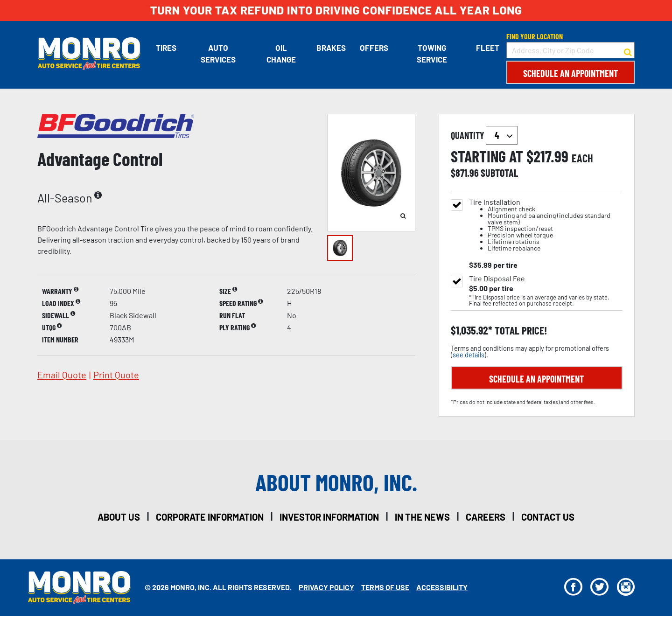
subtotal (499, 173)
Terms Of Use (385, 587)
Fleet (488, 48)
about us (119, 517)
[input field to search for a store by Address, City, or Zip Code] (570, 50)
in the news (422, 517)
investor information (329, 517)
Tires (166, 48)
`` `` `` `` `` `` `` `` (502, 135)
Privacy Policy (326, 587)
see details (469, 355)
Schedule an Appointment (570, 73)
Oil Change (281, 54)
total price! (520, 331)
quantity (484, 135)
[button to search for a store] (628, 50)
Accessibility (442, 587)
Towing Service (432, 54)
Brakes (331, 48)
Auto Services (218, 54)
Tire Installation (546, 225)
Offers (374, 48)
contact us (548, 517)
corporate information (210, 517)
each (582, 158)
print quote (116, 375)
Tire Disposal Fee (497, 279)
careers (486, 517)
